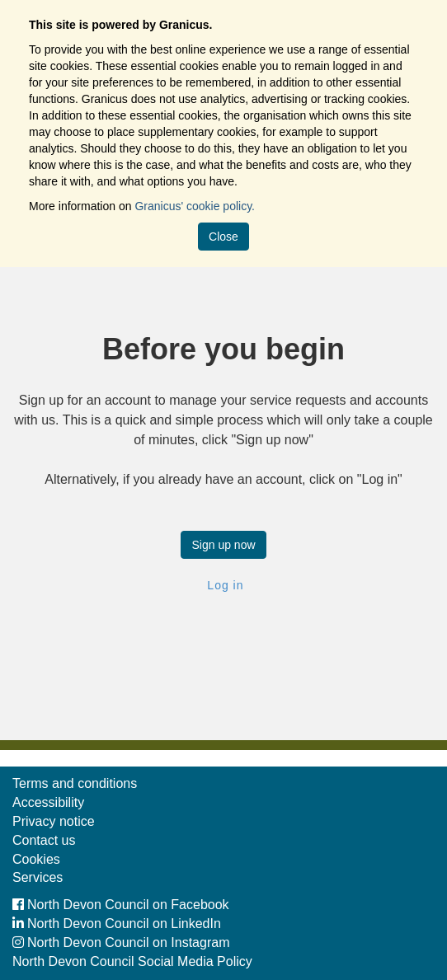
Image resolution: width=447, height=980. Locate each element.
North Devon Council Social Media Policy (132, 961)
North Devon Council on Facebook (121, 905)
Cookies (36, 859)
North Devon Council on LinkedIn (117, 924)
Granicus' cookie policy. (195, 206)
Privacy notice (54, 821)
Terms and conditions (75, 783)
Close (223, 237)
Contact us (44, 840)
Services (38, 877)
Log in (223, 585)
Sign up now (223, 545)
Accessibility (48, 802)
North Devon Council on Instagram (121, 942)
